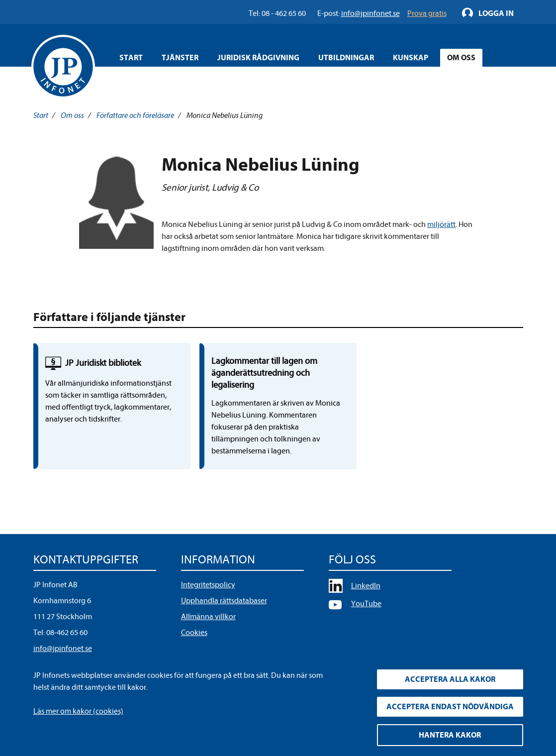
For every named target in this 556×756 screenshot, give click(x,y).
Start (131, 58)
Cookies (194, 633)
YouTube (366, 604)
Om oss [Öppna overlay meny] (461, 58)
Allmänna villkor (208, 617)
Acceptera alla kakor (450, 679)
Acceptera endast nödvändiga (450, 707)
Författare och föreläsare (135, 115)
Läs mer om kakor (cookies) (78, 711)
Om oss (72, 115)
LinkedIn (366, 586)
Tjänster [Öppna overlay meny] (180, 58)
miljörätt (441, 224)
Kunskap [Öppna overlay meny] (411, 58)
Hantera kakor (450, 735)
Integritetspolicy (208, 585)
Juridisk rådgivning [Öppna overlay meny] (258, 58)
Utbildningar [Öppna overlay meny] (346, 58)
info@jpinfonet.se (63, 648)
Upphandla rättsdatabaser (224, 601)
